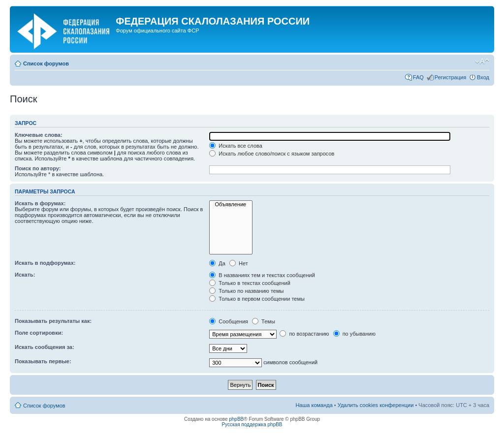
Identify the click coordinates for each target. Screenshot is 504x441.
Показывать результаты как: (53, 321)
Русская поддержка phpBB (252, 425)
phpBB (236, 419)
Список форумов (46, 63)
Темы (264, 321)
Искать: (25, 275)
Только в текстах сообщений (250, 283)
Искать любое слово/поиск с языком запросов (272, 154)
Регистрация (450, 77)
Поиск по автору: (38, 168)
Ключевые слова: (39, 135)
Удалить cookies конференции (376, 405)
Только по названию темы (246, 291)
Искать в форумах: (40, 203)
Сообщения (229, 321)
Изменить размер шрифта (482, 62)
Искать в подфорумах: (45, 263)
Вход (483, 77)
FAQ (418, 77)
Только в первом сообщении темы (257, 299)
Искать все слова (236, 146)
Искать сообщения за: (45, 347)
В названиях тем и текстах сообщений (262, 275)
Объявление (231, 205)
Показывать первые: (43, 361)
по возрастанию (304, 334)
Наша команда (314, 405)
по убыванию (354, 334)
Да (217, 263)
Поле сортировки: (39, 333)
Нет (239, 263)
